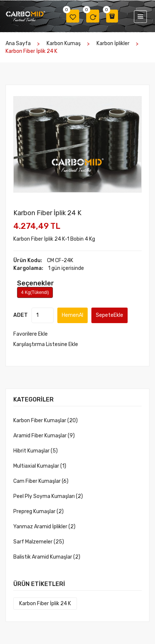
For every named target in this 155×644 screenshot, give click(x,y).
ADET (21, 315)
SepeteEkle (109, 315)
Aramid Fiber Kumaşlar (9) (44, 436)
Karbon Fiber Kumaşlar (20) (46, 421)
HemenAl (73, 315)
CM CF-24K (60, 260)
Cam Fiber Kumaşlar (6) (41, 481)
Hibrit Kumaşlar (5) (36, 451)
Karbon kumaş (64, 43)
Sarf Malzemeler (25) (39, 542)
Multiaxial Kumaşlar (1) (40, 466)
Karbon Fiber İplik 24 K (45, 604)
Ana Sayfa (18, 43)
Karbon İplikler (113, 43)
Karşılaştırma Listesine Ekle (46, 344)
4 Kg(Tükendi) (35, 292)
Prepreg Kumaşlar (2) (38, 511)
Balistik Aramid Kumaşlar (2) (47, 557)
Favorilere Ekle (31, 334)
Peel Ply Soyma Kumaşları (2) (48, 496)
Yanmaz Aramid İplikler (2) (44, 527)
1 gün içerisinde (66, 268)
